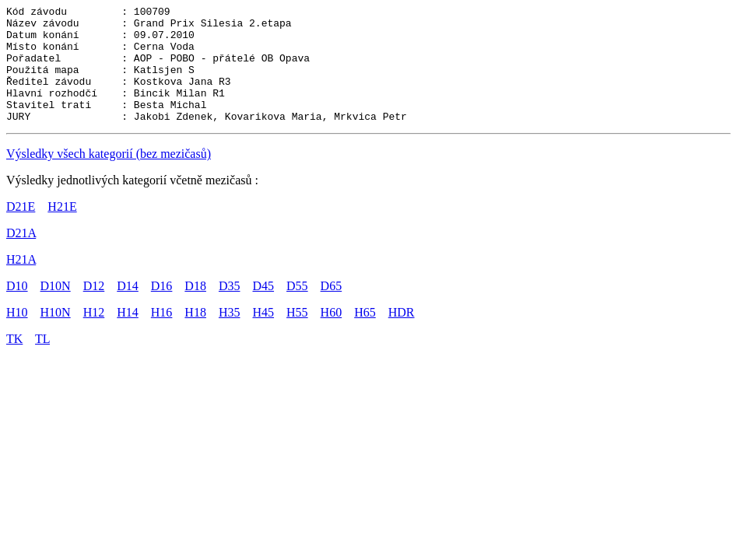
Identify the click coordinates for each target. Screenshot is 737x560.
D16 (162, 309)
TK (14, 362)
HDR (402, 336)
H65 (365, 336)
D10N (56, 309)
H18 (195, 336)
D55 (297, 309)
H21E (62, 230)
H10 (17, 336)
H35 (230, 336)
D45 (263, 309)
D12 (94, 309)
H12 (94, 336)
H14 (128, 336)
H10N (56, 336)
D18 (195, 309)
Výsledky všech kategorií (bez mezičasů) (109, 177)
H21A (21, 283)
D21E (21, 230)
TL (42, 362)
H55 (297, 336)
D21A (21, 256)
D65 (332, 309)
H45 (263, 336)
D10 (17, 309)
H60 (332, 336)
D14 (128, 309)
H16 (162, 336)
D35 (230, 309)
